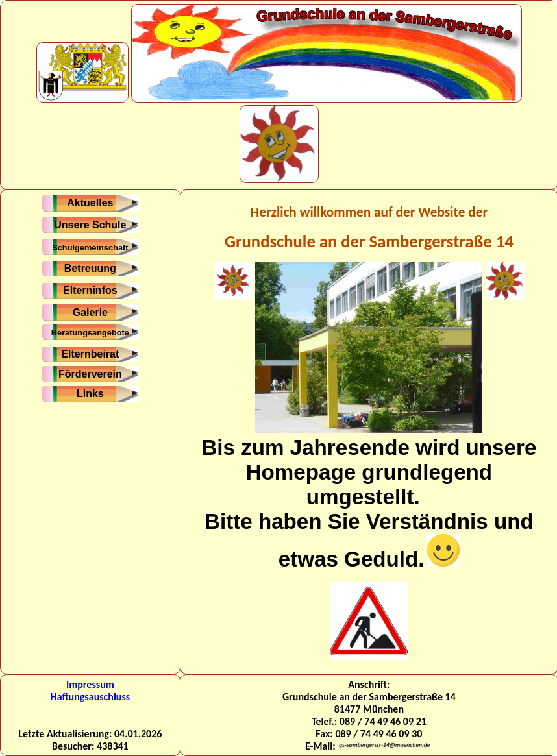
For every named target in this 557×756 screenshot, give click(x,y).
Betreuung (90, 268)
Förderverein (90, 374)
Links (90, 394)
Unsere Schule (90, 225)
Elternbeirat (90, 354)
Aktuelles (90, 203)
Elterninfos (90, 290)
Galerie (90, 312)
